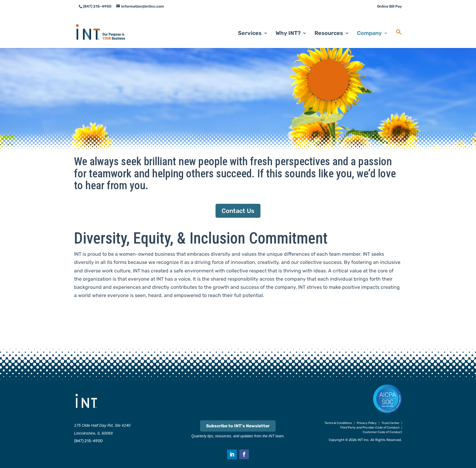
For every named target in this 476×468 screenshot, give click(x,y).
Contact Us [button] (238, 211)
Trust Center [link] (391, 423)
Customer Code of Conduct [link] (382, 432)
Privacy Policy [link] (367, 423)
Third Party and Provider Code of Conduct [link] (370, 428)
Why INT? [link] (288, 26)
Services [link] (250, 26)
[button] (232, 454)
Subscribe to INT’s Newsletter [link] (238, 426)
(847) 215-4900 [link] (88, 441)
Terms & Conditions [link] (338, 423)
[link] (108, 24)
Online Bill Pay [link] (389, 6)
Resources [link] (329, 26)
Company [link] (369, 26)
